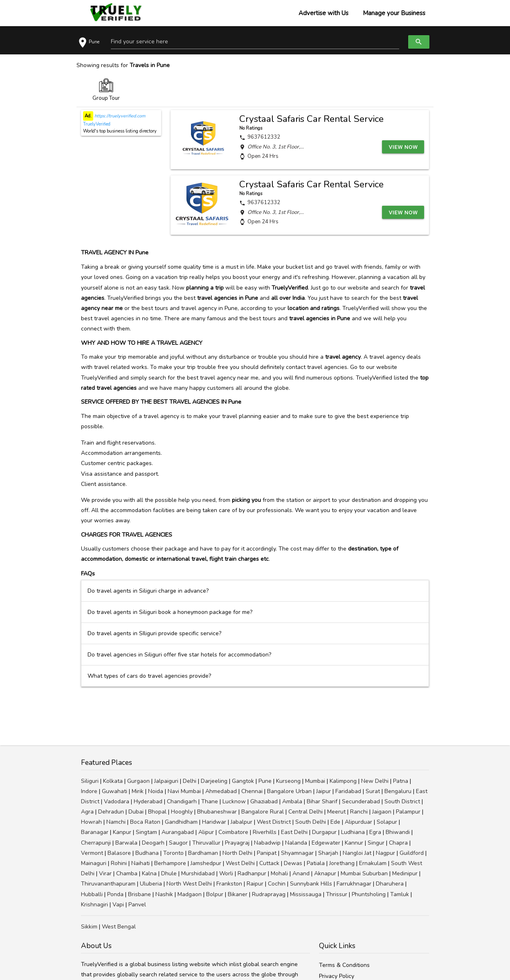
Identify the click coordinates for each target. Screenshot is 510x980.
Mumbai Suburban (364, 873)
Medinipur (405, 873)
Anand (301, 873)
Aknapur (325, 873)
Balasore (119, 853)
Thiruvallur (206, 843)
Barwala (126, 843)
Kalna (149, 873)
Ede (335, 822)
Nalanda (296, 843)
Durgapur (324, 832)
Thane (210, 801)
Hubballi (92, 894)
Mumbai (315, 781)
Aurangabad (178, 832)
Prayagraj (237, 843)
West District (274, 822)
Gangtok (243, 781)
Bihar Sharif (322, 801)
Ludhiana (353, 832)
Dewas (293, 863)
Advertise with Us (324, 13)
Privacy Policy (337, 976)
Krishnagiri (94, 905)
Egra (375, 832)
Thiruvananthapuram (108, 884)
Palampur (408, 812)
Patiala (316, 863)
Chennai (252, 791)
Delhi (190, 781)
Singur (376, 843)
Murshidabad (198, 873)
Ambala (292, 801)
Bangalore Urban (289, 791)
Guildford (412, 853)
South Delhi (311, 822)
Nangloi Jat (357, 853)
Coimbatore (233, 832)
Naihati (140, 863)
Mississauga (306, 894)
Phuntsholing (369, 894)
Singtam (146, 832)
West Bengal (119, 927)
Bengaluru (398, 791)
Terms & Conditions (344, 965)
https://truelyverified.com (119, 116)
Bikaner (238, 894)
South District (402, 801)
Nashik (164, 894)
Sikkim (89, 927)
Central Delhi (306, 812)
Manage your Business (394, 13)
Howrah (91, 822)
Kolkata (113, 781)
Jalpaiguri (166, 781)
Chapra (398, 843)
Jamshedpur (206, 863)
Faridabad (348, 791)
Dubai (136, 812)
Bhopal (157, 812)
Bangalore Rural (263, 812)
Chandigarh (182, 801)
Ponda (115, 894)
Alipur (206, 832)
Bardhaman (203, 853)
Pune (265, 781)
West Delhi (240, 863)
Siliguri (90, 781)
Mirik (138, 791)
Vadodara (117, 801)
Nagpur (385, 853)
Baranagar (95, 832)
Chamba (127, 873)
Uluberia (151, 884)
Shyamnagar (297, 853)
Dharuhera (390, 884)
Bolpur (215, 894)
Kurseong (288, 781)
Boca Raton (145, 822)
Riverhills (265, 832)
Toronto (173, 853)
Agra (87, 812)
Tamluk (400, 894)
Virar (105, 873)
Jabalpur (242, 822)
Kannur (354, 843)
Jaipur (324, 791)
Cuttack (269, 863)
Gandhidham (181, 822)
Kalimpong (343, 781)
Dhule (169, 873)
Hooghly (182, 812)
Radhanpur (252, 873)
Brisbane (139, 894)
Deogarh (153, 843)
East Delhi (294, 832)
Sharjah (328, 853)
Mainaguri (94, 863)
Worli (226, 873)
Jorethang (342, 863)
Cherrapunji (96, 843)
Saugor (178, 843)
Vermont (92, 853)
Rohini (119, 863)
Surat (373, 791)
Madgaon (190, 894)
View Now (404, 147)
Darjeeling (214, 781)
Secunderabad (361, 801)
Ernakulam (373, 863)
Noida (156, 791)
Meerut (336, 812)
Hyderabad (148, 801)
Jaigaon (382, 812)
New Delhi (375, 781)
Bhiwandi (398, 832)
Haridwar (214, 822)
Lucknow (234, 801)
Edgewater (326, 843)
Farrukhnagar (354, 884)
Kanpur (122, 832)
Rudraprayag (269, 894)
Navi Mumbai (184, 791)
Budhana (147, 853)
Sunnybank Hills (311, 884)
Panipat (267, 853)
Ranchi (359, 812)
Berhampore (170, 863)
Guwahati (115, 791)
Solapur (387, 822)
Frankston (229, 884)
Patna (401, 781)
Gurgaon (138, 781)
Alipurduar (358, 822)
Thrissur (337, 894)
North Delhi (237, 853)
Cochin (277, 884)
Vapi (118, 905)
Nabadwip (267, 843)
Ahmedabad (221, 791)
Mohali (279, 873)
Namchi (116, 822)
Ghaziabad (264, 801)
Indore (89, 791)
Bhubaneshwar (217, 812)
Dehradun (111, 812)
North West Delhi (189, 884)
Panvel (137, 905)
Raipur (255, 884)
